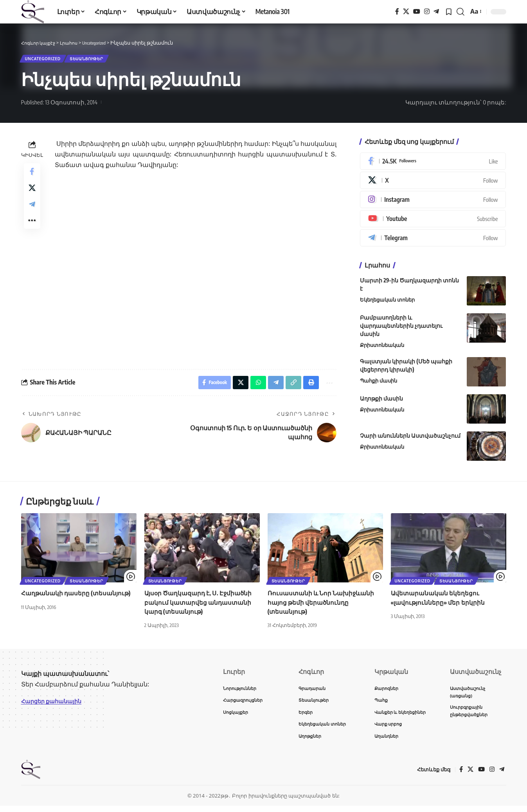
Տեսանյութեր (99, 60)
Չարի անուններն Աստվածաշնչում (410, 439)
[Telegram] (436, 12)
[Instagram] (427, 12)
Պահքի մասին (379, 384)
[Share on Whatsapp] (253, 386)
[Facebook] (397, 12)
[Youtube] (433, 222)
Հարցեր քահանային (55, 704)
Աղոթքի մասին (381, 402)
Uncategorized (47, 60)
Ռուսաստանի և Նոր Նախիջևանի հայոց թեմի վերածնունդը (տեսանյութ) (323, 605)
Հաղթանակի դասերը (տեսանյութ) (78, 596)
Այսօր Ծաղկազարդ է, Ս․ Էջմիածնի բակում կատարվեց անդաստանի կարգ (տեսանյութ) (201, 605)
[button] (460, 12)
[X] (406, 12)
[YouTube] (417, 12)
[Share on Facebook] (32, 175)
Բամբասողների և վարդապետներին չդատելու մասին (401, 329)
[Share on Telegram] (32, 213)
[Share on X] (32, 194)
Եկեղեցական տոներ (387, 303)
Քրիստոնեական (382, 348)
